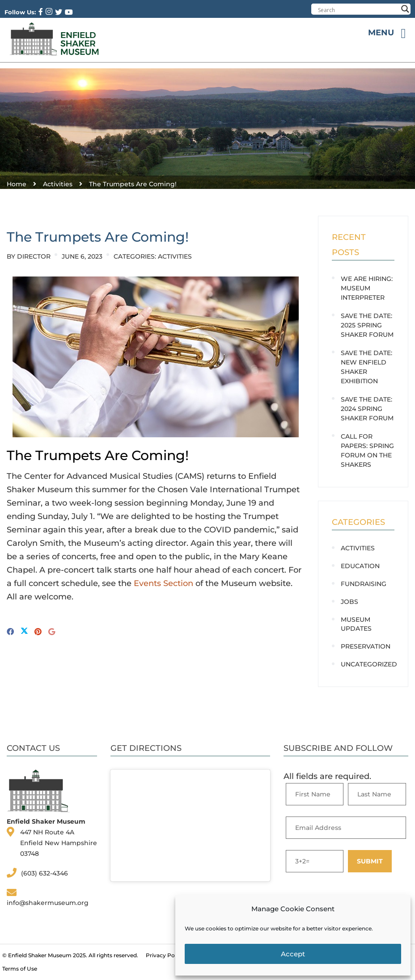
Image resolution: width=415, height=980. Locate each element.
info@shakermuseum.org (48, 903)
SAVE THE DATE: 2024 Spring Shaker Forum (367, 409)
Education (360, 566)
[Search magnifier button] (405, 9)
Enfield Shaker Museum (40, 955)
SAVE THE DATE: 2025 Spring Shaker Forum (367, 325)
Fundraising (364, 584)
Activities (175, 256)
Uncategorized (369, 664)
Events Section (163, 583)
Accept (293, 954)
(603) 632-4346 (44, 873)
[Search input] (358, 10)
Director (34, 256)
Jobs (349, 602)
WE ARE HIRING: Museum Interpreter (367, 288)
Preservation (366, 646)
